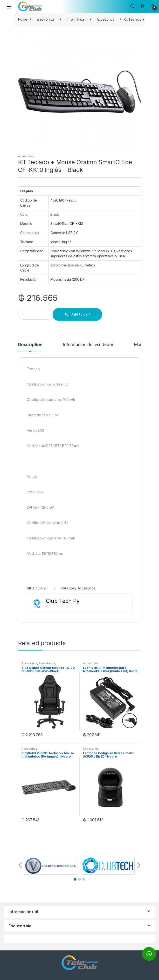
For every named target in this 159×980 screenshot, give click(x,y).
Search (132, 6)
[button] (75, 879)
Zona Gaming (48, 663)
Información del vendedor (88, 345)
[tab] (30, 347)
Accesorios (106, 19)
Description (30, 345)
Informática (75, 19)
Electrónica (45, 19)
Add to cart (81, 314)
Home (23, 19)
